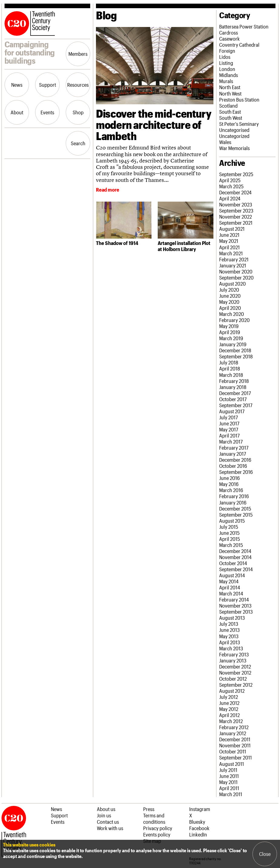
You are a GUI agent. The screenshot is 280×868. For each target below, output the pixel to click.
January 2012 (233, 733)
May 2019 (229, 326)
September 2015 (236, 514)
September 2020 (236, 277)
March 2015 (231, 545)
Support (48, 85)
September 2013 (236, 612)
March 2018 (231, 375)
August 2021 (232, 229)
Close (265, 854)
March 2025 (231, 186)
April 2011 (229, 788)
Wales (225, 142)
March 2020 (232, 314)
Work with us (110, 828)
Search (78, 143)
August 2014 (232, 575)
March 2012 (231, 721)
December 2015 (235, 508)
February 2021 (234, 259)
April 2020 (230, 308)
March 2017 (231, 441)
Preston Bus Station (239, 99)
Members (78, 54)
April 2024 (230, 198)
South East (230, 112)
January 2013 (233, 660)
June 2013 (229, 630)
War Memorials (234, 148)
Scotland (228, 106)
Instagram (200, 809)
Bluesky (197, 822)
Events (47, 112)
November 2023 (236, 204)
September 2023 (236, 210)
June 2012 (229, 703)
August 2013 (232, 618)
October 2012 (233, 679)
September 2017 (236, 405)
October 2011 (233, 751)
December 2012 (235, 666)
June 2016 (229, 478)
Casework (229, 39)
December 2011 (235, 739)
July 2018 (229, 362)
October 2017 (233, 399)
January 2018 (233, 387)
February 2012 (234, 727)
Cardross (229, 32)
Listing (226, 63)
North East (230, 87)
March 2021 (231, 253)
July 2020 (229, 290)
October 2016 (233, 466)
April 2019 (230, 332)
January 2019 (233, 344)
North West (230, 93)
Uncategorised (234, 130)
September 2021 (236, 223)
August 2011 (232, 764)
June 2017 (229, 423)
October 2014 (233, 563)
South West (231, 118)
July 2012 (229, 697)
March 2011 (231, 794)
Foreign (227, 51)
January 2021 (233, 265)
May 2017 (229, 429)
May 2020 (229, 302)
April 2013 (230, 642)
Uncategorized (234, 136)
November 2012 (235, 672)
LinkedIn (198, 834)
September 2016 (236, 472)
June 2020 (230, 296)
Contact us (108, 822)
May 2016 (229, 484)
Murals (226, 81)
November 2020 (236, 271)
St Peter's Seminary (239, 124)
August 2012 (232, 691)
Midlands (229, 75)
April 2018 (230, 368)
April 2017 (229, 435)
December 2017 (235, 393)
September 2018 (236, 356)
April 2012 (229, 715)
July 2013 (229, 624)
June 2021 (229, 235)
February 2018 (234, 381)
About (17, 112)
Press (149, 809)
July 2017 (229, 417)
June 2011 (229, 776)
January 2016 (233, 502)
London (227, 69)
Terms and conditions (154, 818)
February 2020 (234, 320)
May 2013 (229, 636)
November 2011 (235, 745)
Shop (78, 112)
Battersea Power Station (244, 26)
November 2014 (235, 557)
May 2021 (229, 241)
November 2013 (235, 605)
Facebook (199, 828)
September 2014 (236, 569)
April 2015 (230, 539)
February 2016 (234, 496)
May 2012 (229, 709)
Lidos (225, 57)
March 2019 (231, 338)
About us (106, 809)
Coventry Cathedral (239, 45)
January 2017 (233, 454)
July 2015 (229, 527)
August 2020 (232, 283)
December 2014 (235, 551)
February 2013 (234, 654)
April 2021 (229, 247)
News (17, 85)
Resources (78, 85)
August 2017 (232, 411)
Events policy (157, 834)
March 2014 (231, 593)
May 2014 (229, 581)
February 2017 (234, 447)
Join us (104, 815)
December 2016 (235, 460)
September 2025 (236, 174)
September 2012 (236, 685)
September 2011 (236, 757)
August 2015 (232, 521)
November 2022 (236, 216)
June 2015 (229, 533)
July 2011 (228, 770)
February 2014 (234, 599)
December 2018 (235, 350)
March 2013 (231, 648)
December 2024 (235, 192)
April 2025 (230, 180)
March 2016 (231, 490)
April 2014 (230, 587)
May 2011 (228, 782)
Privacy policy (158, 828)
